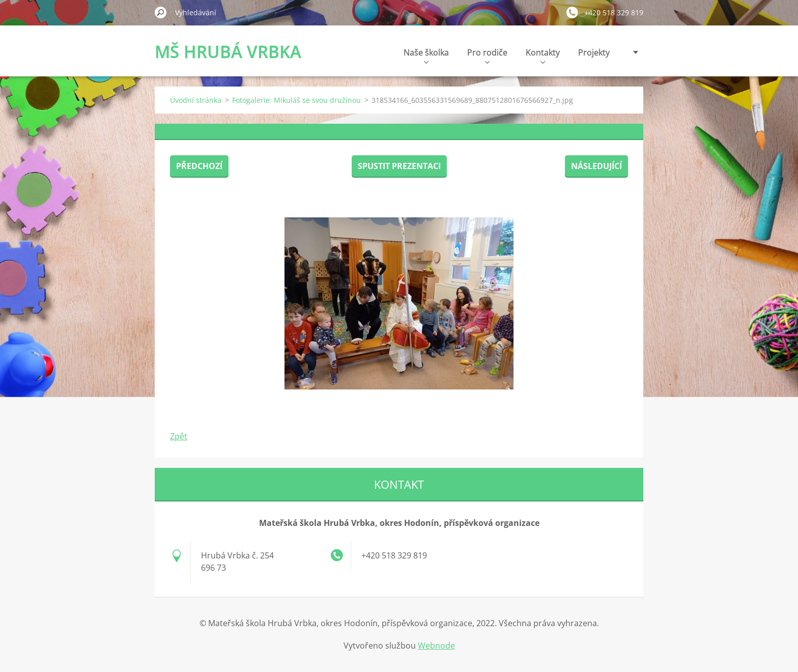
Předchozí (199, 166)
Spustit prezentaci (399, 166)
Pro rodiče (487, 55)
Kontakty (543, 55)
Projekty (594, 52)
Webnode (436, 646)
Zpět (179, 436)
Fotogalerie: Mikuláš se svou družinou (296, 100)
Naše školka (426, 55)
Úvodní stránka (196, 100)
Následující (596, 166)
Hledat (161, 12)
